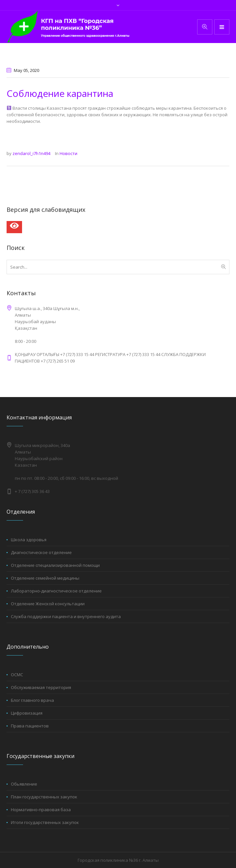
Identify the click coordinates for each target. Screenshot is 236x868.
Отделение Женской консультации (48, 604)
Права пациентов (30, 726)
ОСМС (17, 675)
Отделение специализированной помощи (55, 565)
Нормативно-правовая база (41, 810)
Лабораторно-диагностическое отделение (56, 591)
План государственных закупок (44, 797)
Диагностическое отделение (41, 552)
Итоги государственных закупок (45, 822)
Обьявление (24, 784)
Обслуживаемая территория (41, 687)
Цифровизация (27, 713)
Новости (68, 153)
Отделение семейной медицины (45, 578)
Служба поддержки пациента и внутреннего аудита (66, 616)
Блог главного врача (32, 700)
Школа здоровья (29, 540)
